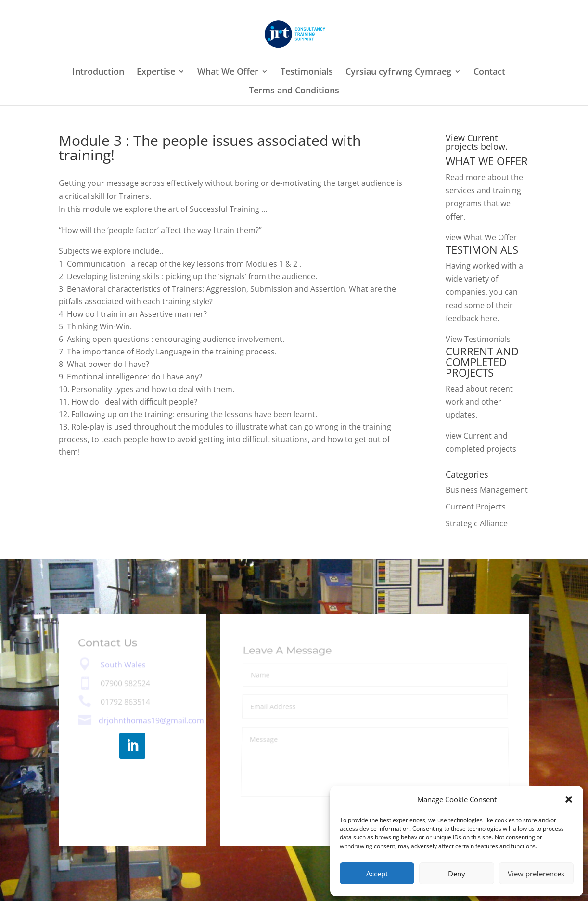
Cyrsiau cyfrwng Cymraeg (398, 72)
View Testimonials (478, 339)
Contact (489, 72)
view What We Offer (481, 237)
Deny (457, 874)
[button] (569, 799)
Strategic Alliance (477, 523)
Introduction (98, 72)
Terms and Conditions (294, 91)
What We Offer (228, 72)
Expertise (156, 72)
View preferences (536, 874)
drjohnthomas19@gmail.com (151, 721)
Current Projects (476, 507)
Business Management (487, 490)
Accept (377, 874)
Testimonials (307, 72)
